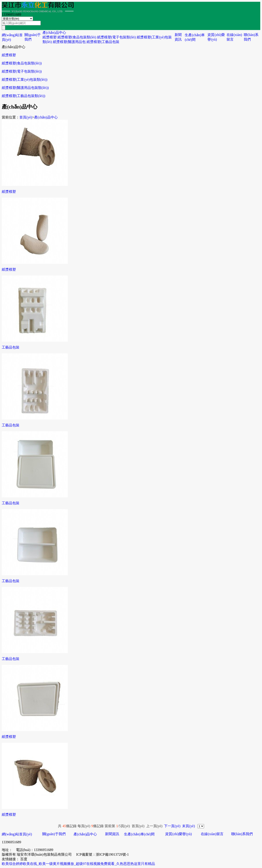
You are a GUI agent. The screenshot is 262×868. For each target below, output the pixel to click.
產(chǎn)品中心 (54, 33)
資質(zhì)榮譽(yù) (178, 834)
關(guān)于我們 (54, 834)
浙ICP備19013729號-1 (112, 854)
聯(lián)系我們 (242, 834)
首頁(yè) (26, 117)
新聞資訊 (112, 834)
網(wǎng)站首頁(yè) (17, 834)
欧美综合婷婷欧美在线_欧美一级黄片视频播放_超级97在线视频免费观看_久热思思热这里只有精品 (78, 864)
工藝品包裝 (11, 347)
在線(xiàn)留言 (212, 834)
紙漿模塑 (50, 37)
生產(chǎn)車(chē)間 (139, 834)
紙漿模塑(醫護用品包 (69, 42)
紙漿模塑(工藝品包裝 (103, 42)
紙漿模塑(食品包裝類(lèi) (77, 37)
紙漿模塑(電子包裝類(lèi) (116, 37)
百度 (24, 859)
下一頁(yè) (172, 826)
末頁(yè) (188, 826)
